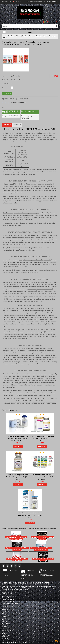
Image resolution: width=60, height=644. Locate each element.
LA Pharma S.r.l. (16, 76)
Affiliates (4, 625)
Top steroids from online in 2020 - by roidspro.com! (17, 549)
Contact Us (5, 610)
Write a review (22, 103)
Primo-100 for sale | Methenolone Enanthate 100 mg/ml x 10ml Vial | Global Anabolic (18, 477)
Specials (4, 627)
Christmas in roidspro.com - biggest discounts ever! (17, 559)
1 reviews (13, 103)
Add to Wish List (8, 99)
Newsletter (5, 639)
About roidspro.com (8, 596)
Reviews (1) (17, 125)
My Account (5, 633)
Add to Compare (22, 99)
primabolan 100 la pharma (48, 529)
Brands (4, 620)
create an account (53, 2)
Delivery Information (8, 598)
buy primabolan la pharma (13, 529)
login (44, 2)
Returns (4, 612)
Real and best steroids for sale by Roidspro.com (17, 642)
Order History (6, 635)
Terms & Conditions (8, 601)
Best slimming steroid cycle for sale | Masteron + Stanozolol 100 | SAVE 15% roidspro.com (42, 477)
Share (4, 107)
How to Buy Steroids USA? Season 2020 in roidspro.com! (41, 549)
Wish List (5, 637)
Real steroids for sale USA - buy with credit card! (42, 538)
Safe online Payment (8, 600)
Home (4, 36)
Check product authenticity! (10, 603)
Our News (5, 622)
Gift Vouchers (6, 623)
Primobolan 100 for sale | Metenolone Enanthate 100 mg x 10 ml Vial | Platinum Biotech (30, 515)
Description (7, 125)
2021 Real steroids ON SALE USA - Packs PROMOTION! (16, 538)
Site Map (4, 613)
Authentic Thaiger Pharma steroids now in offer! (43, 559)
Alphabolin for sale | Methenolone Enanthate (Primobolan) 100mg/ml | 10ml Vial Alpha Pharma (18, 439)
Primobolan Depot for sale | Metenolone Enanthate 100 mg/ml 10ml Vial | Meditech (42, 439)
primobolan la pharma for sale (30, 529)
